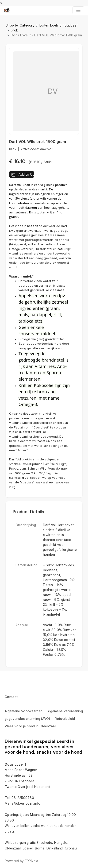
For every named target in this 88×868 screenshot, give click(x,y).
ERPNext (32, 861)
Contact (11, 697)
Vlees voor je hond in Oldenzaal (30, 726)
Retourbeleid (65, 719)
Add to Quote (23, 174)
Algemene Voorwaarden (24, 711)
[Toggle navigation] (78, 10)
